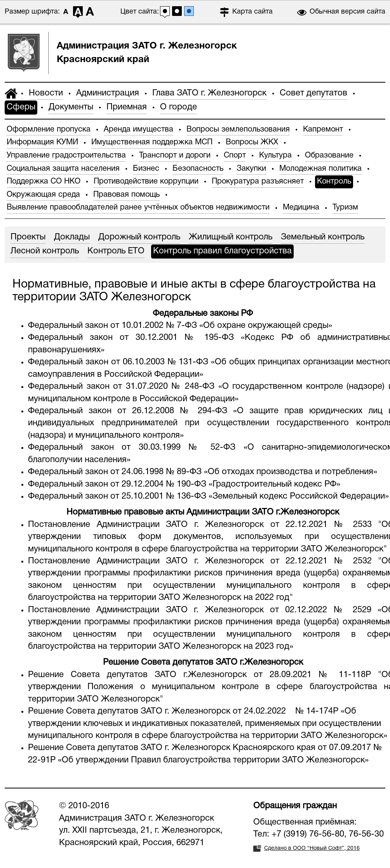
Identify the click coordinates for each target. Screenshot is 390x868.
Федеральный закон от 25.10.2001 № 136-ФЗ (117, 496)
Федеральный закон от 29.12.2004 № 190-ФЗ (117, 484)
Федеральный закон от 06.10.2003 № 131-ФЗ (118, 362)
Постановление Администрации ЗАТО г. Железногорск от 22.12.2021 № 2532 (200, 561)
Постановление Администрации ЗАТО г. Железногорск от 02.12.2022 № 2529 (200, 610)
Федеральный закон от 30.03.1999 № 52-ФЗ (132, 447)
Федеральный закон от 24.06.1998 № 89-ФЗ (115, 472)
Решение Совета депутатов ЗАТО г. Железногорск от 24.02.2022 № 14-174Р (183, 711)
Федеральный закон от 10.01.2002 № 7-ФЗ (112, 326)
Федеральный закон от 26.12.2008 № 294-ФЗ (128, 411)
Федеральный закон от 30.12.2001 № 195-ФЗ (134, 338)
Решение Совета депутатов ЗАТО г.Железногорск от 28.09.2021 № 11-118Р (199, 675)
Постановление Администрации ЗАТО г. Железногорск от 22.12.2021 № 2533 (200, 525)
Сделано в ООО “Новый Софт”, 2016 (312, 848)
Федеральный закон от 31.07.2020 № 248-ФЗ (121, 386)
